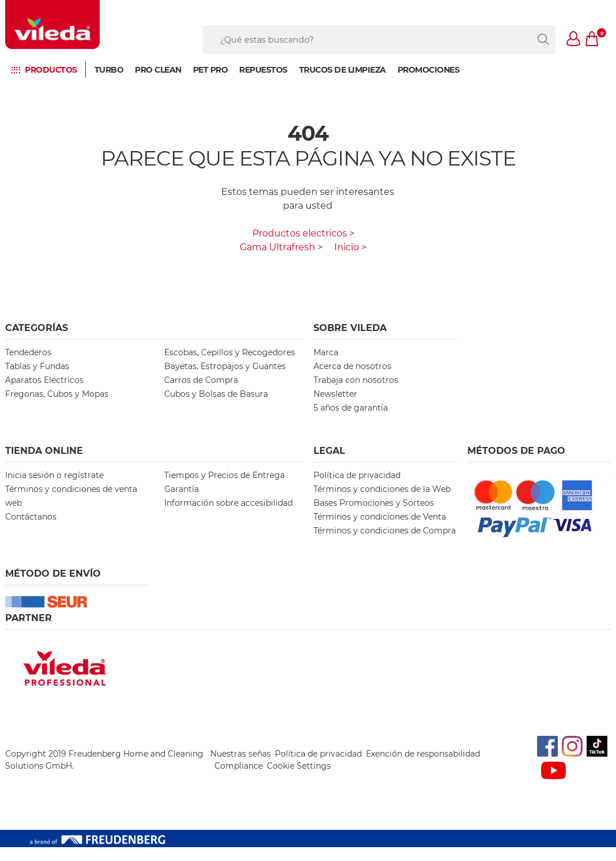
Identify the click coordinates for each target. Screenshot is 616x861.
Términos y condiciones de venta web (71, 496)
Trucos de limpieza (343, 70)
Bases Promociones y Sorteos (374, 503)
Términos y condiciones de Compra (385, 531)
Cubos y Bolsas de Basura (216, 394)
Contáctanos (31, 517)
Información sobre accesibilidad (228, 503)
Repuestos (263, 70)
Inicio (347, 247)
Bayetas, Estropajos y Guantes (225, 366)
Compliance (239, 766)
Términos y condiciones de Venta (380, 517)
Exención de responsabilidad (423, 754)
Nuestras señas (241, 754)
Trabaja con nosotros (356, 380)
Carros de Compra (201, 380)
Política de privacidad (357, 475)
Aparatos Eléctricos (44, 380)
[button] (574, 40)
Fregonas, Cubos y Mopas (57, 394)
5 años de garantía (351, 408)
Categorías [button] (37, 328)
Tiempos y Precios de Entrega (224, 475)
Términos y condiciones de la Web (382, 489)
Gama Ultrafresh (277, 247)
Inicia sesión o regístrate (54, 475)
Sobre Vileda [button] (350, 328)
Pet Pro (211, 70)
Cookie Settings (299, 766)
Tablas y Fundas (37, 366)
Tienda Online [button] (44, 451)
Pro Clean (158, 70)
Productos (51, 70)
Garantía (182, 489)
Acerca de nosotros (352, 366)
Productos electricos (300, 233)
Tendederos (28, 352)
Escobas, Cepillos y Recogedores (230, 352)
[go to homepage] (52, 25)
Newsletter (335, 394)
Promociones (429, 70)
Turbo (109, 70)
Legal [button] (329, 451)
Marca (326, 352)
